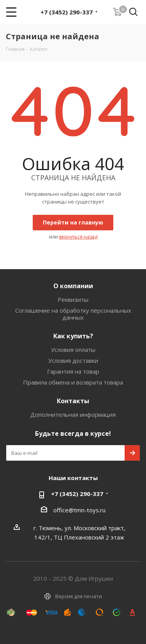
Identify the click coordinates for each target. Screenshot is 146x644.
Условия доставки (73, 360)
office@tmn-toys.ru (79, 510)
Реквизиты (73, 299)
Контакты (73, 401)
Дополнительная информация (73, 414)
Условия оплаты (73, 350)
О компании (73, 286)
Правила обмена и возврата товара (73, 382)
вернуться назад (78, 237)
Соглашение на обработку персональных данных (73, 314)
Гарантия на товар (73, 371)
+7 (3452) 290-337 (67, 12)
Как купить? (73, 336)
